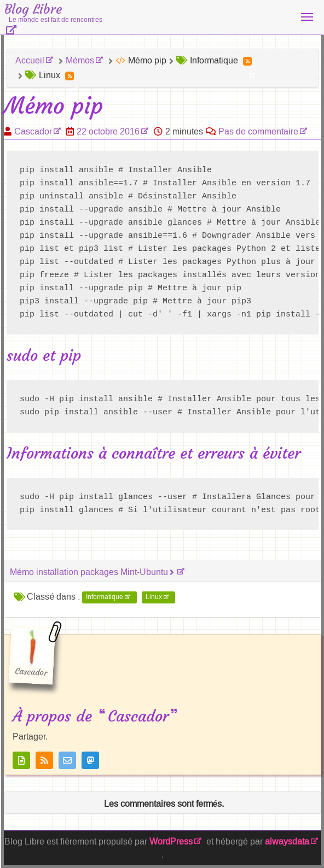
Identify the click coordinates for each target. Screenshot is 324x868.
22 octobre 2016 (108, 131)
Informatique (105, 597)
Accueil (30, 60)
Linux (154, 597)
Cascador (33, 131)
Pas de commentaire (258, 131)
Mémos (80, 60)
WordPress (171, 841)
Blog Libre (53, 13)
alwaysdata (287, 841)
